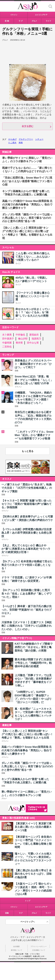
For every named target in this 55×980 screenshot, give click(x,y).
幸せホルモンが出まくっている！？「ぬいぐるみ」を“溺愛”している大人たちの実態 (33, 312)
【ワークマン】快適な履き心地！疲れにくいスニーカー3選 (33, 296)
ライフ (18, 264)
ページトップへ (28, 922)
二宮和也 (7, 347)
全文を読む (28, 126)
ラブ (21, 913)
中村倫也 (20, 335)
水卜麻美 (7, 335)
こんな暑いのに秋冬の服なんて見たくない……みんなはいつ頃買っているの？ (33, 257)
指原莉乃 (36, 339)
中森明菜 (7, 343)
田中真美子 (8, 339)
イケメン (14, 907)
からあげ (12, 139)
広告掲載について (39, 950)
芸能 (7, 913)
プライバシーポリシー (39, 946)
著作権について (16, 950)
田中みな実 (33, 343)
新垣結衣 (34, 335)
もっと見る (28, 451)
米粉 (21, 143)
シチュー (39, 139)
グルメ (34, 913)
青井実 (19, 343)
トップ (28, 901)
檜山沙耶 (23, 339)
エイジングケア (41, 907)
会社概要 (16, 946)
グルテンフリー (26, 139)
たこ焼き (12, 143)
